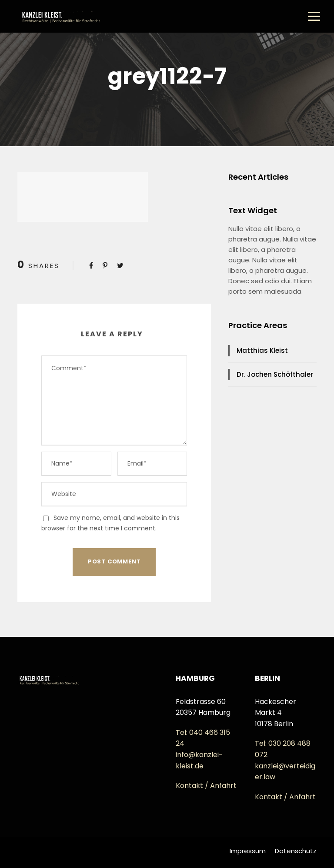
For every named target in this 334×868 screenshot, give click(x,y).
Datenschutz (296, 851)
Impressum (248, 851)
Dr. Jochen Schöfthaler (275, 374)
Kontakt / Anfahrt (206, 786)
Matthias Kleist (262, 350)
